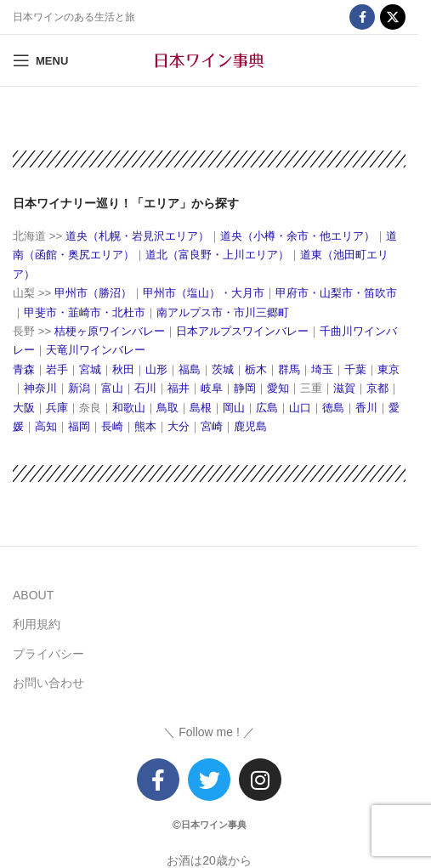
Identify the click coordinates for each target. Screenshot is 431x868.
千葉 (355, 369)
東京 (388, 369)
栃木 (256, 369)
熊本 (145, 426)
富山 (112, 388)
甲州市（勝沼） (93, 293)
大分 (179, 426)
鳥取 (167, 408)
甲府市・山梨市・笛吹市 (336, 293)
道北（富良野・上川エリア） (217, 255)
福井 (179, 388)
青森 (24, 369)
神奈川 (40, 388)
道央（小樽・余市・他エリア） (298, 236)
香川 (366, 408)
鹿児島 (250, 426)
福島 (190, 369)
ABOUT (33, 595)
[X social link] (393, 17)
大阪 (24, 408)
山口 (300, 408)
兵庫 (57, 408)
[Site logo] (209, 60)
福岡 (79, 426)
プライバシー (48, 654)
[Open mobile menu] (40, 60)
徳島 (333, 408)
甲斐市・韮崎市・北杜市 (85, 312)
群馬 (289, 369)
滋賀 (344, 388)
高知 (46, 426)
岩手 (57, 369)
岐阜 (212, 388)
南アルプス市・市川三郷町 (223, 312)
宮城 (90, 369)
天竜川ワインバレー (96, 350)
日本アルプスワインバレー (242, 331)
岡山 (234, 408)
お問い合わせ (48, 683)
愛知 (278, 388)
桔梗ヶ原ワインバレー (110, 331)
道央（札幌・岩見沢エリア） (136, 236)
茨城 (223, 369)
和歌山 (129, 408)
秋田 (123, 369)
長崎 (112, 426)
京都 (377, 388)
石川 (145, 388)
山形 (156, 369)
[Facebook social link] (362, 17)
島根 (201, 408)
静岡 (245, 388)
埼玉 (322, 369)
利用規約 (37, 624)
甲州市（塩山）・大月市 (204, 293)
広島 (267, 408)
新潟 (79, 388)
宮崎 (212, 426)
